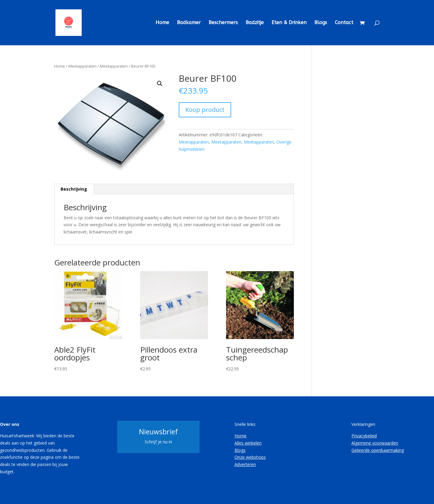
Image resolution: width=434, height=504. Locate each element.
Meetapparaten (82, 66)
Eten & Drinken (289, 23)
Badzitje (255, 23)
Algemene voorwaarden (375, 443)
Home (162, 23)
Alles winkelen (248, 443)
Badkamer (189, 23)
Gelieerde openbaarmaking (378, 450)
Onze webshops (250, 457)
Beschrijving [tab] (74, 189)
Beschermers (223, 23)
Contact (344, 23)
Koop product (205, 110)
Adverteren (245, 464)
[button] (160, 84)
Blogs (321, 23)
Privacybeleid (364, 436)
